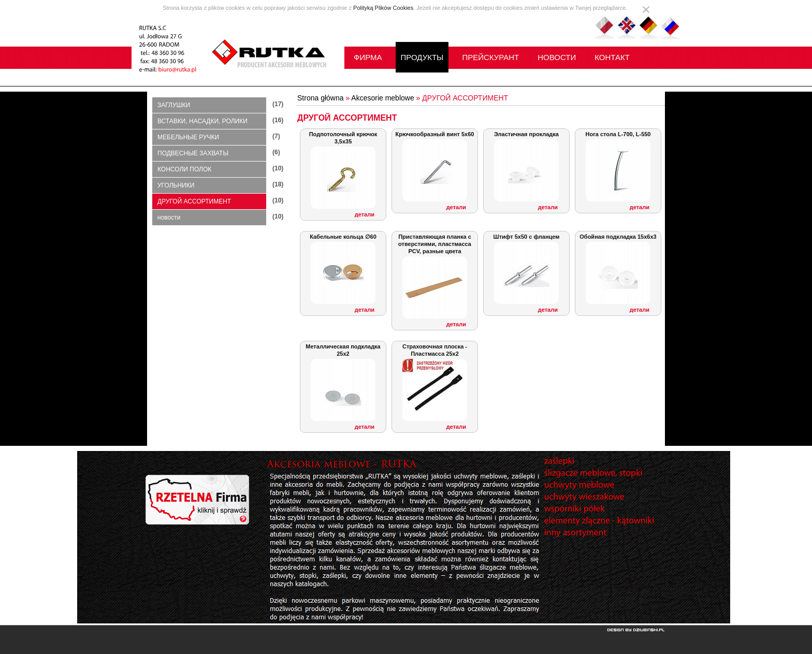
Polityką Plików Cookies (383, 8)
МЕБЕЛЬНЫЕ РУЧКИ (188, 137)
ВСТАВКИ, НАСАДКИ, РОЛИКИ (202, 121)
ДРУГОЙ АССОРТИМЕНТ (194, 201)
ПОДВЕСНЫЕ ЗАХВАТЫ (193, 153)
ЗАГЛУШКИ (174, 105)
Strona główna (321, 98)
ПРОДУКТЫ (422, 57)
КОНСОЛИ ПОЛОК (184, 169)
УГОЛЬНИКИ (176, 185)
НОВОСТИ (557, 57)
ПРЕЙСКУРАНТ (490, 57)
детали (365, 214)
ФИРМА (368, 57)
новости (169, 217)
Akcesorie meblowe (382, 98)
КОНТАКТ (612, 57)
